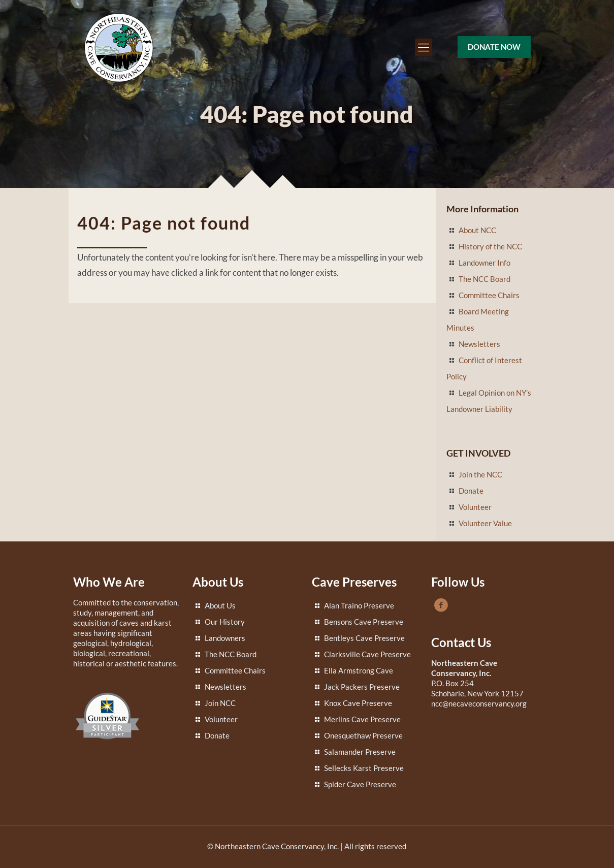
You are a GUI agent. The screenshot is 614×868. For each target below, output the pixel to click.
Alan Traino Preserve (359, 605)
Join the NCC (480, 474)
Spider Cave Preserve (360, 784)
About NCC (477, 230)
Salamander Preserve (360, 752)
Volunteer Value (485, 523)
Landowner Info (484, 263)
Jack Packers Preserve (362, 687)
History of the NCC (490, 246)
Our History (225, 622)
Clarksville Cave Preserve (367, 654)
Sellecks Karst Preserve (364, 768)
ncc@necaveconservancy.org (479, 703)
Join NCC (220, 703)
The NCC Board (484, 279)
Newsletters (479, 344)
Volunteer (475, 507)
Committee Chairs (489, 295)
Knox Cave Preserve (358, 703)
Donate (471, 491)
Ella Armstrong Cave (359, 670)
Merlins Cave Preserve (362, 719)
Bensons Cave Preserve (364, 622)
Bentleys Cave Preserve (364, 638)
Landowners (225, 638)
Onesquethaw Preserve (363, 735)
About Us (220, 605)
